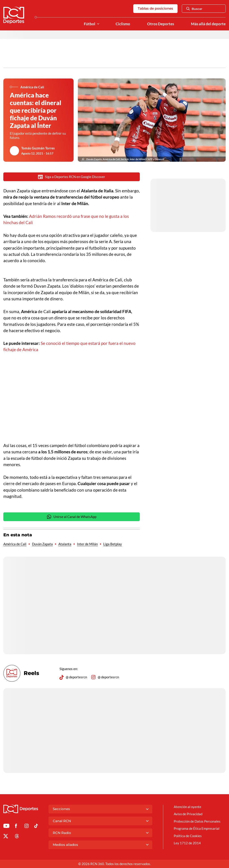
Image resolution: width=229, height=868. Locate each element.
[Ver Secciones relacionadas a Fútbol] (98, 24)
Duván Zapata (42, 544)
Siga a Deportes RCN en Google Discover (72, 177)
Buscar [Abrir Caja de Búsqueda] (194, 9)
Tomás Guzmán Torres (38, 148)
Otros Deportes (161, 24)
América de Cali (15, 544)
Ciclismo (123, 24)
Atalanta (65, 544)
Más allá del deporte (208, 24)
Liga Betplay (113, 544)
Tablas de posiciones (155, 8)
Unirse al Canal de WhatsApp (72, 517)
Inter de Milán (87, 544)
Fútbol (90, 24)
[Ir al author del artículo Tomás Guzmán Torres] (15, 151)
